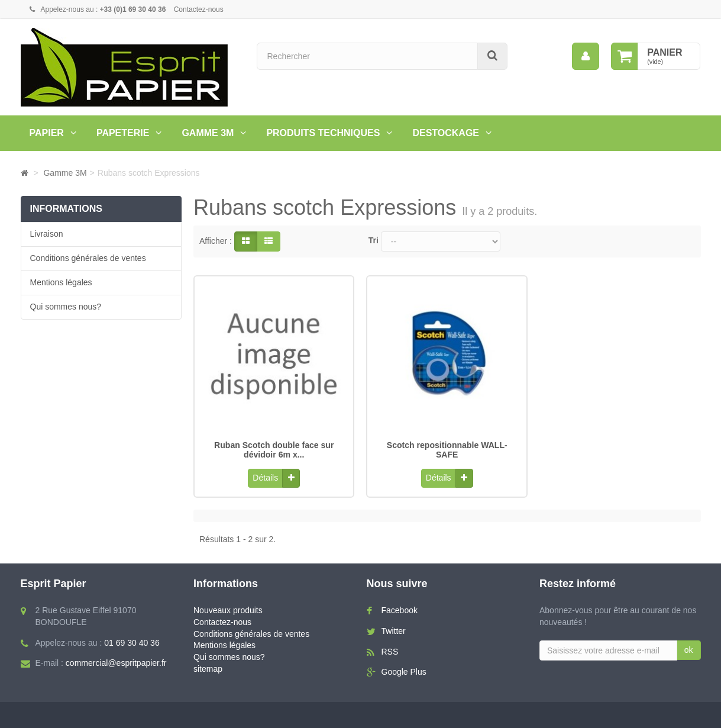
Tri (374, 240)
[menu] (586, 56)
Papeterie (123, 133)
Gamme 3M (208, 133)
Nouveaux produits (228, 606)
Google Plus (404, 668)
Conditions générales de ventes (88, 258)
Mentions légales (61, 282)
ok (689, 646)
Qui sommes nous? (66, 307)
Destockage (446, 133)
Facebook (400, 606)
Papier (47, 133)
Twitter (394, 627)
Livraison (47, 234)
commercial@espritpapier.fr (116, 659)
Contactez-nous (199, 9)
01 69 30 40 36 (132, 639)
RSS (390, 648)
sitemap (208, 665)
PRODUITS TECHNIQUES (323, 133)
